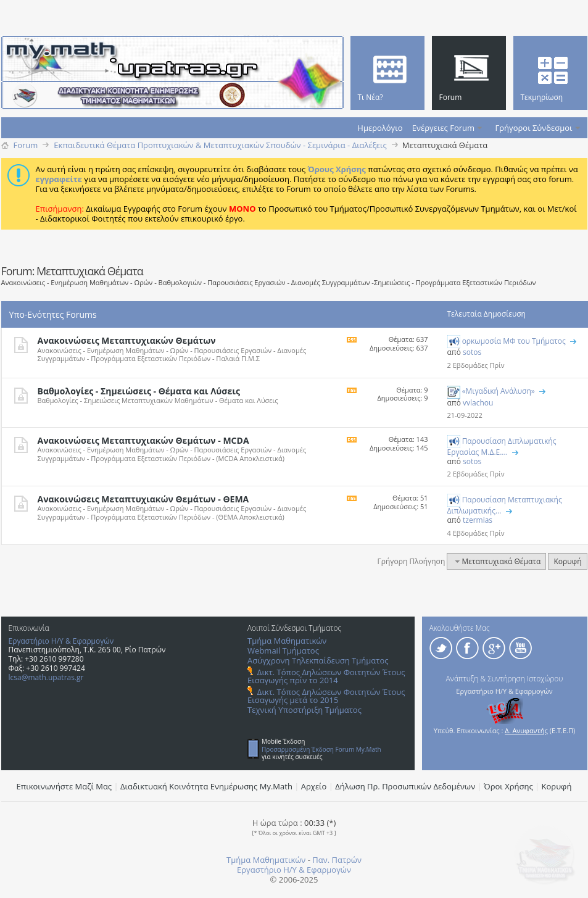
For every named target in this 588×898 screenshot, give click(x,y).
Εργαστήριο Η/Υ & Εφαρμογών (61, 641)
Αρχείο (314, 786)
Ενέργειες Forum (443, 128)
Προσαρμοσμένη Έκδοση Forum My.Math (321, 749)
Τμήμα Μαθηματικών (287, 641)
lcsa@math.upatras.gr (46, 677)
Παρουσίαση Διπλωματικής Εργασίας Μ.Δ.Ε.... (502, 447)
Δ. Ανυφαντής (526, 730)
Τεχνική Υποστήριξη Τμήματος (304, 710)
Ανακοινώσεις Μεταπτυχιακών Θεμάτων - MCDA (143, 440)
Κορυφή (567, 561)
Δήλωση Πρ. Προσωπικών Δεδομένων (405, 786)
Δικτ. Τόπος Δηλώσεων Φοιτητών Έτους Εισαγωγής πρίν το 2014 (326, 676)
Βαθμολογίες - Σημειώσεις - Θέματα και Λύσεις (139, 391)
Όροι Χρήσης (508, 786)
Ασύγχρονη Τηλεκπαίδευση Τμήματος (318, 660)
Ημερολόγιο (380, 128)
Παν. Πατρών (337, 860)
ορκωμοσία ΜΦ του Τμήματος (514, 341)
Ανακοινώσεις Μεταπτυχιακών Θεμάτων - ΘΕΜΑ (143, 499)
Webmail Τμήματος (283, 651)
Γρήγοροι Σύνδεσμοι (534, 128)
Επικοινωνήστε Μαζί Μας (64, 786)
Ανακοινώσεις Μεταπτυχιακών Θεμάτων (127, 340)
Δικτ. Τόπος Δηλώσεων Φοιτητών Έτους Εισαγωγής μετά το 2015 (326, 696)
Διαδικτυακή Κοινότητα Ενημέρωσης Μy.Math (206, 786)
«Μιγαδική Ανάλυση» (499, 391)
